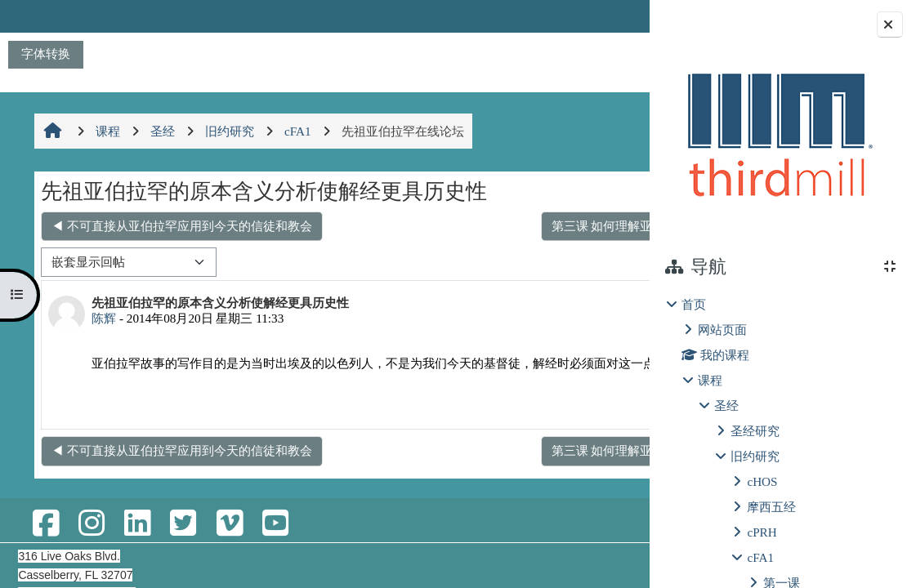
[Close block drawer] (890, 24)
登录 (608, 16)
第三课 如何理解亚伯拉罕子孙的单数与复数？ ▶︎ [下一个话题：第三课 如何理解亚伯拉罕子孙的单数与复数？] (485, 226)
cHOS (762, 481)
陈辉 (102, 318)
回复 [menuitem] (593, 420)
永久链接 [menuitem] (535, 420)
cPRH (762, 532)
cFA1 (760, 557)
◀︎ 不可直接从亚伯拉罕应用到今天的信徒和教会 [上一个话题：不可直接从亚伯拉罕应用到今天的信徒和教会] (180, 226)
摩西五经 (771, 507)
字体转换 (46, 53)
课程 (710, 380)
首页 (694, 304)
